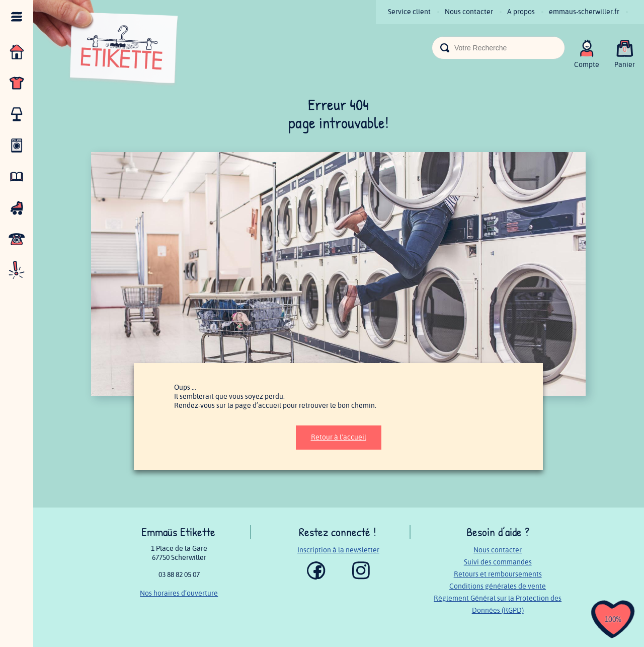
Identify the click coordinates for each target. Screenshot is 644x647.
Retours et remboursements (498, 574)
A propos (521, 12)
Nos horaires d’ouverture (179, 593)
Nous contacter (469, 12)
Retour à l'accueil (339, 437)
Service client (409, 12)
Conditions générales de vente (498, 586)
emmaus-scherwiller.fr (584, 12)
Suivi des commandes (498, 562)
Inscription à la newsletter (338, 550)
